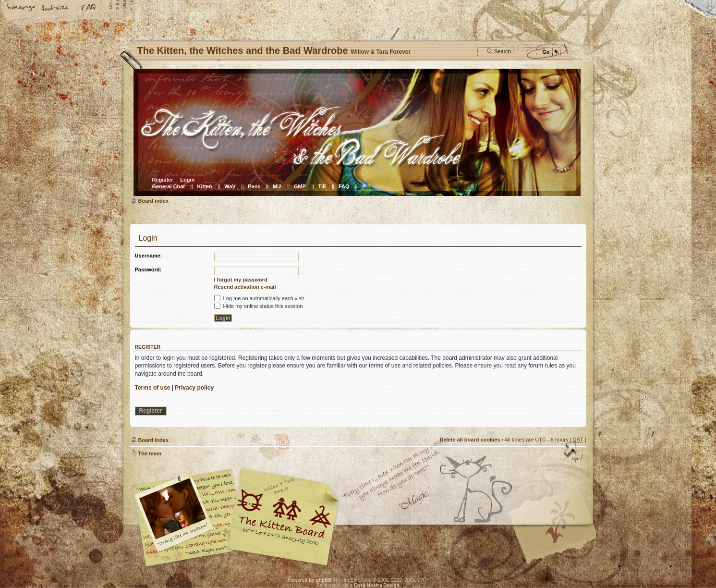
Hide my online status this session (259, 306)
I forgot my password (241, 280)
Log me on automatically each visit (259, 298)
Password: (148, 269)
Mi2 (277, 186)
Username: (149, 256)
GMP (300, 186)
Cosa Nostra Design (377, 585)
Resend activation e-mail (245, 287)
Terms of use (153, 388)
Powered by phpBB (310, 580)
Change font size (55, 8)
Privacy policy (194, 388)
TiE (322, 186)
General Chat (169, 186)
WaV (230, 186)
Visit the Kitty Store (558, 538)
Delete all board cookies (470, 440)
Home (22, 8)
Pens (254, 186)
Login (187, 180)
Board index (357, 132)
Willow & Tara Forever (284, 514)
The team (150, 453)
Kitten (205, 186)
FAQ (89, 8)
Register (163, 180)
